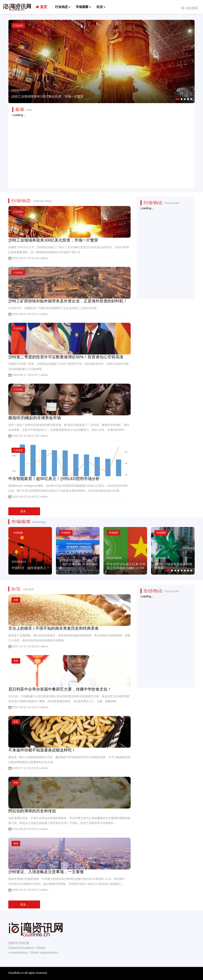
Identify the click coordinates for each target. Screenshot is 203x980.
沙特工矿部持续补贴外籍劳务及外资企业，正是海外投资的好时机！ (68, 301)
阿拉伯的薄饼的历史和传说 (32, 811)
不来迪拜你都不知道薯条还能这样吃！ (42, 750)
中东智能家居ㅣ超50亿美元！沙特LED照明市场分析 (54, 479)
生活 (100, 7)
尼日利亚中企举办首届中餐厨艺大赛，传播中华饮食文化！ (60, 689)
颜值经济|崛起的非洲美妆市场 (35, 418)
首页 (41, 7)
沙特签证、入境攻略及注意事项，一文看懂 (46, 872)
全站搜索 (190, 8)
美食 (16, 600)
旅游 (16, 843)
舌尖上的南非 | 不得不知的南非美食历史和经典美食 (54, 628)
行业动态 (61, 7)
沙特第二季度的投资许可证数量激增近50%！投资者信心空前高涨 (66, 357)
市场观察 (82, 7)
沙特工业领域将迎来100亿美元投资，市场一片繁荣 (53, 240)
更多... (24, 511)
